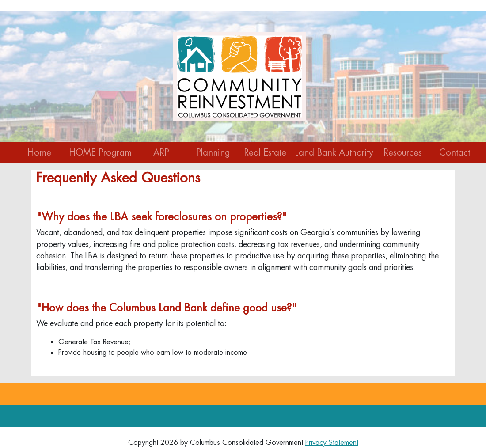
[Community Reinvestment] (239, 76)
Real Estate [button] (265, 152)
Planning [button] (213, 152)
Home (39, 152)
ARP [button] (161, 152)
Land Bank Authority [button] (334, 152)
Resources (403, 152)
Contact (455, 152)
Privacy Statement (332, 442)
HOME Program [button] (100, 152)
